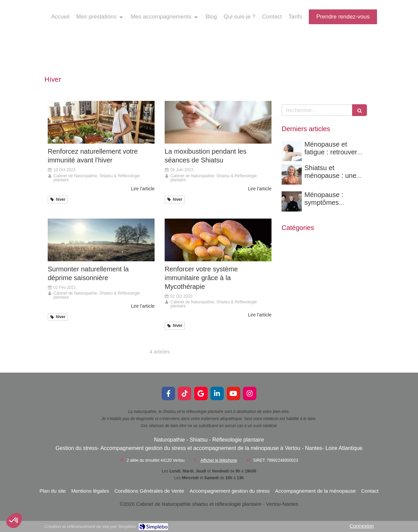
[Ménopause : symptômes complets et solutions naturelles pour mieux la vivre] (292, 201)
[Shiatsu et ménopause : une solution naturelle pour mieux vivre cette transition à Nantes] (292, 175)
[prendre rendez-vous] (343, 17)
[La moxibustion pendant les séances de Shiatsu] (218, 122)
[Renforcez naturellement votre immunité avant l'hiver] (101, 122)
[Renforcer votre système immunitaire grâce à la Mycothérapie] (218, 240)
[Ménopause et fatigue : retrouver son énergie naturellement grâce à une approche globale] (292, 151)
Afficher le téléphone (219, 460)
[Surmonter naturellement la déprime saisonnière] (101, 240)
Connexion (362, 526)
